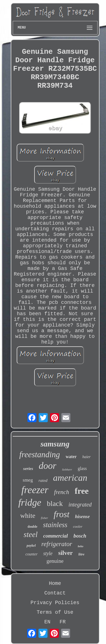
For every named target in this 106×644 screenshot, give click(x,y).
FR (63, 622)
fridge (30, 502)
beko (80, 546)
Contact (55, 593)
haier (86, 457)
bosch (80, 536)
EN (47, 622)
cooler (78, 526)
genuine (55, 561)
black (55, 504)
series (28, 469)
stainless (55, 525)
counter (32, 554)
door (47, 466)
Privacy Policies (55, 603)
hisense (83, 517)
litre (81, 554)
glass (82, 468)
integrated (80, 505)
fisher (45, 518)
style (48, 553)
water (71, 457)
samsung (55, 444)
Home (55, 583)
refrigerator (57, 544)
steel (31, 534)
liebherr (67, 469)
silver (65, 553)
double (32, 527)
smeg (28, 480)
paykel (31, 546)
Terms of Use (55, 612)
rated (43, 480)
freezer (35, 490)
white (28, 516)
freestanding (40, 454)
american (70, 478)
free (82, 491)
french (61, 492)
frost (62, 514)
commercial (56, 536)
